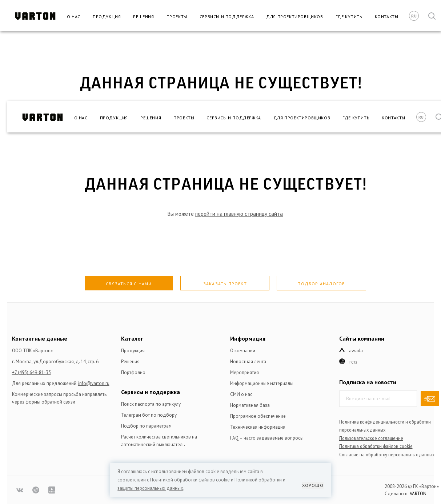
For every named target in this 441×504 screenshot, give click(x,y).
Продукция (107, 17)
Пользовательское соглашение (371, 438)
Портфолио (133, 372)
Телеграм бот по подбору (149, 415)
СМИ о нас (241, 394)
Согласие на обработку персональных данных (387, 455)
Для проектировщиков (294, 17)
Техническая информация (258, 427)
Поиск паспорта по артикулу (151, 404)
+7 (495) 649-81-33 (31, 372)
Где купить (349, 17)
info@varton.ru (94, 383)
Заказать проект (225, 284)
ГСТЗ (353, 362)
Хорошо (313, 485)
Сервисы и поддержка (227, 17)
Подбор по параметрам (146, 426)
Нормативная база (250, 405)
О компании (243, 351)
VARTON (418, 494)
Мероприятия (244, 372)
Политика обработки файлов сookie (376, 446)
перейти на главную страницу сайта (239, 214)
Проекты (177, 17)
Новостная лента (248, 362)
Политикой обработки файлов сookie (190, 480)
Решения (143, 17)
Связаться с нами (129, 284)
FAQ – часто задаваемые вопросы (267, 438)
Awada (356, 351)
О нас (74, 17)
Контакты (387, 17)
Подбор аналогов (321, 284)
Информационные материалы (262, 383)
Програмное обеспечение (258, 416)
